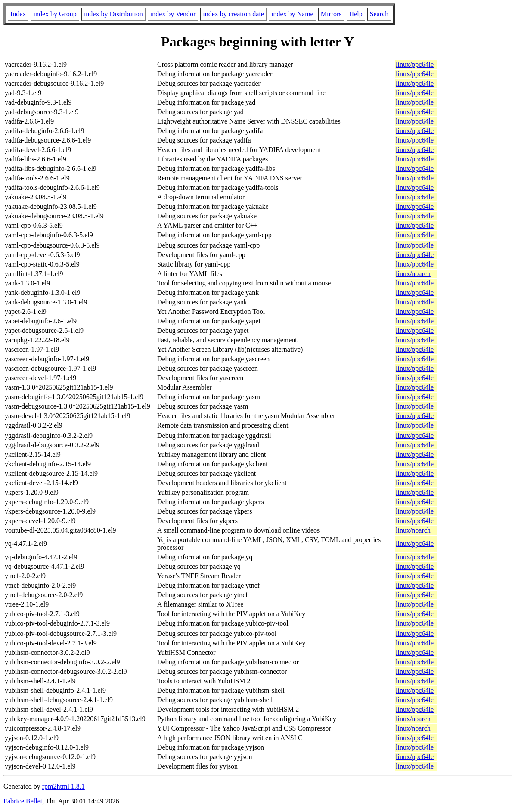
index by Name (292, 14)
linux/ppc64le (415, 64)
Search (379, 14)
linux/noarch (413, 274)
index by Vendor (173, 14)
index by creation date (233, 14)
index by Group (55, 14)
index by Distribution (113, 14)
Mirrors (331, 14)
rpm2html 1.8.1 (64, 786)
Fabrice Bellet (23, 801)
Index (18, 14)
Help (356, 14)
